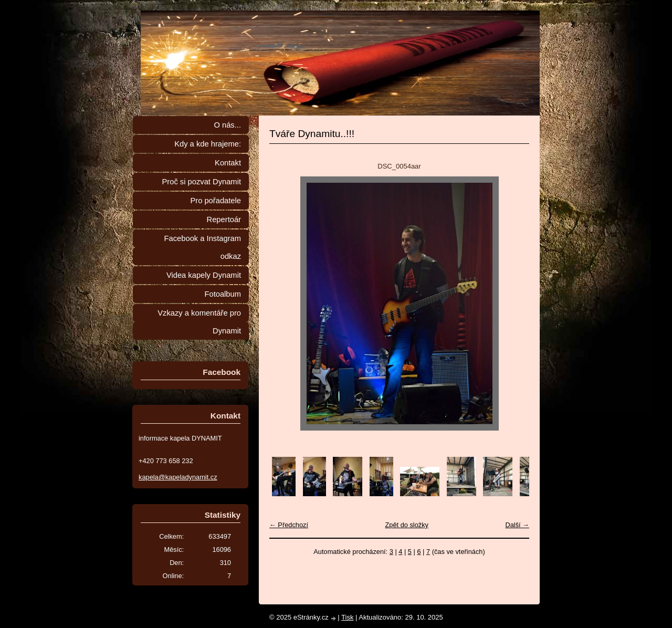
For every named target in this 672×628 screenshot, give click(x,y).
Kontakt (228, 163)
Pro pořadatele (216, 201)
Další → (517, 525)
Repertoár (224, 219)
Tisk (347, 617)
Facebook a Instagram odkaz (203, 247)
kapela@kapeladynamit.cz (178, 477)
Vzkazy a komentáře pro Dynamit (199, 322)
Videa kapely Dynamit (204, 275)
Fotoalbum (223, 294)
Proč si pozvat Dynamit (201, 182)
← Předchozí (289, 525)
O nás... (227, 125)
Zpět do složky (407, 525)
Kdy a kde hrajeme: (208, 144)
